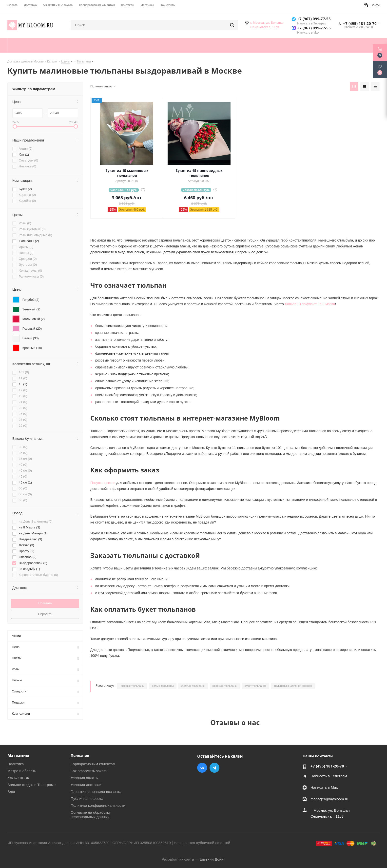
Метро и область (22, 771)
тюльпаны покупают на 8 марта (310, 304)
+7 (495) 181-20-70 (360, 23)
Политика (16, 764)
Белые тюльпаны (163, 686)
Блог (11, 792)
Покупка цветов (103, 483)
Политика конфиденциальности (98, 805)
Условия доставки (86, 785)
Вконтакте (202, 768)
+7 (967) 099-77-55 (314, 19)
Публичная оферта (87, 798)
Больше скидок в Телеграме (31, 785)
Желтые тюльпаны (193, 686)
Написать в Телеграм (329, 776)
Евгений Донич (213, 859)
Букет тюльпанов (255, 686)
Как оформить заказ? (89, 771)
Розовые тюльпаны (132, 686)
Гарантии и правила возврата (96, 792)
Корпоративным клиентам (93, 764)
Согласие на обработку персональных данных (91, 815)
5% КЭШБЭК (18, 778)
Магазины (18, 755)
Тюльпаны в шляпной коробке (293, 686)
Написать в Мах (324, 787)
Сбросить (45, 614)
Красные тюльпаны (225, 686)
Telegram (214, 768)
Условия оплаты (85, 778)
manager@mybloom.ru (329, 799)
